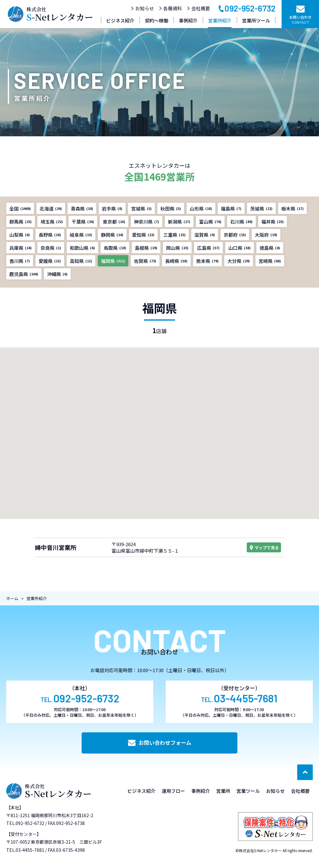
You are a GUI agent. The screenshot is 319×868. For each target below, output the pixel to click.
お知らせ (142, 8)
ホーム (12, 598)
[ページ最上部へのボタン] (305, 772)
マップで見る (264, 548)
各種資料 (170, 8)
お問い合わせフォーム (160, 742)
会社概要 (198, 8)
